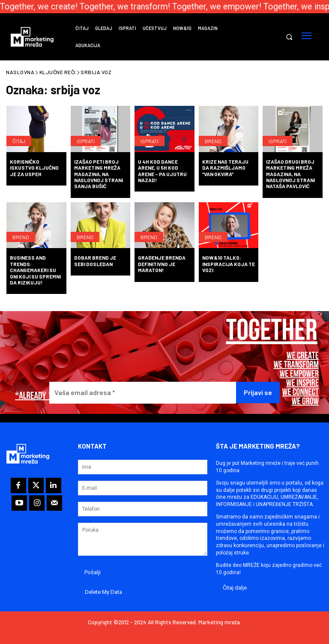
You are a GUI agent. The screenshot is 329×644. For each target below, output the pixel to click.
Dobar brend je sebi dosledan (95, 261)
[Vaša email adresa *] (143, 393)
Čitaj (19, 141)
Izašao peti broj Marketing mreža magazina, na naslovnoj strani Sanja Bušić (99, 174)
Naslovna (20, 72)
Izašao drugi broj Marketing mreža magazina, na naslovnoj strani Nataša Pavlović (290, 174)
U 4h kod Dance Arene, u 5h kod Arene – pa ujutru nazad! (162, 171)
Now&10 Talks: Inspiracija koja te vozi (229, 264)
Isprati (86, 141)
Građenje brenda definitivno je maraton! (162, 264)
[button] (289, 37)
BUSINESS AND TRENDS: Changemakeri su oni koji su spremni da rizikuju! (35, 270)
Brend (213, 141)
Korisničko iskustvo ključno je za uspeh (34, 168)
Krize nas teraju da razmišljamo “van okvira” (225, 168)
